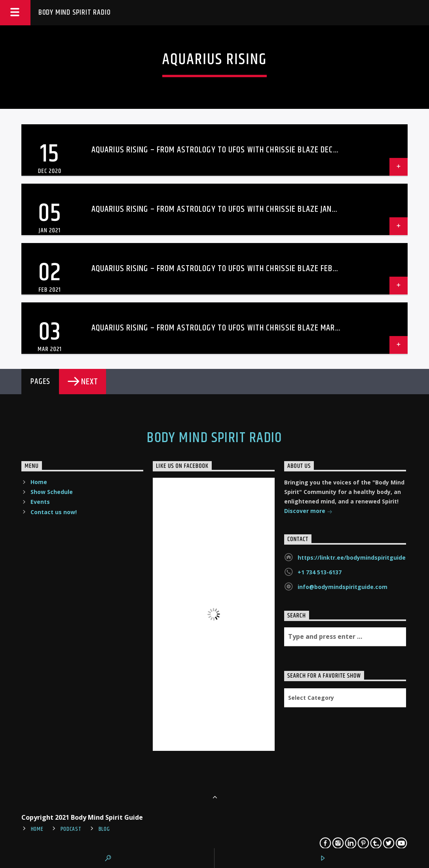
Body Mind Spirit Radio (75, 12)
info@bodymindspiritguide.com (343, 587)
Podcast (71, 829)
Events (40, 502)
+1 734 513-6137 (320, 572)
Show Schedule (52, 492)
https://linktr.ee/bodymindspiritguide (352, 557)
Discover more (308, 512)
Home (39, 482)
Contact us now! (54, 512)
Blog (104, 829)
